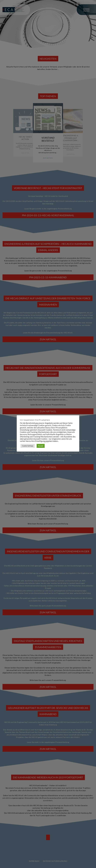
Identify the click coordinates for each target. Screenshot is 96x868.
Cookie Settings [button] (28, 446)
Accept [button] (41, 446)
